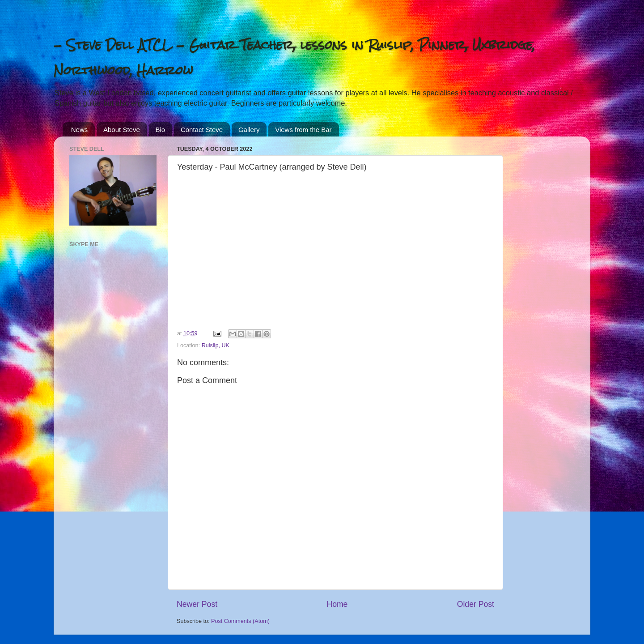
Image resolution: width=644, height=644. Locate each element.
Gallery (249, 130)
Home (337, 604)
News (80, 130)
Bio (161, 130)
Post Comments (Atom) (240, 621)
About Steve (122, 130)
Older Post (476, 604)
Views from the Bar (303, 130)
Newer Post (197, 604)
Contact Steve (202, 130)
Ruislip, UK (216, 345)
